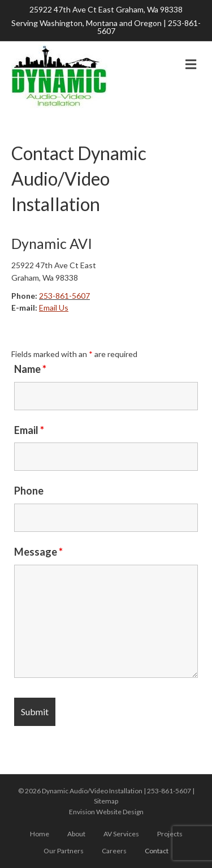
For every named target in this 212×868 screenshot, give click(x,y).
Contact (157, 851)
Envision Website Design (106, 812)
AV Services (121, 834)
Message (38, 552)
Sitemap (106, 801)
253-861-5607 (64, 296)
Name (30, 369)
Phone (29, 491)
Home (40, 834)
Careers (114, 851)
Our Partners (64, 851)
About (76, 834)
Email (29, 430)
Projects (170, 834)
